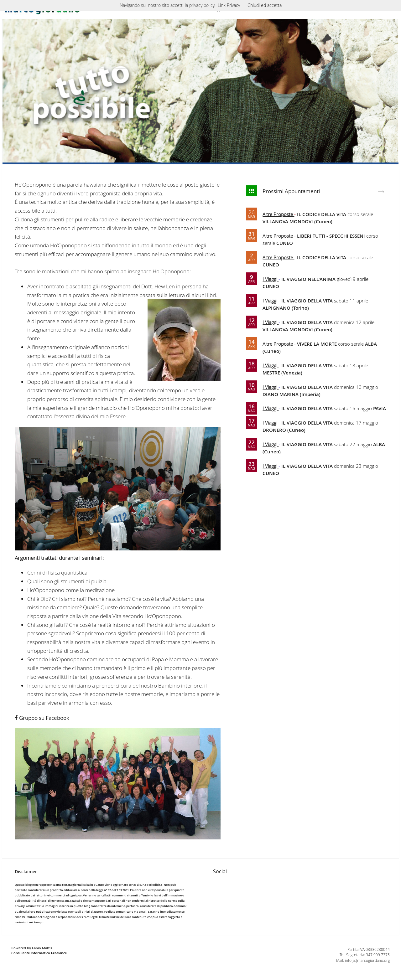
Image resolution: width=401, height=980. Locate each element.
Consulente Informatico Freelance (39, 953)
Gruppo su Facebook (44, 718)
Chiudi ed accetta (265, 5)
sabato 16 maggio (334, 408)
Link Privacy (229, 5)
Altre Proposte (278, 214)
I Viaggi (271, 279)
